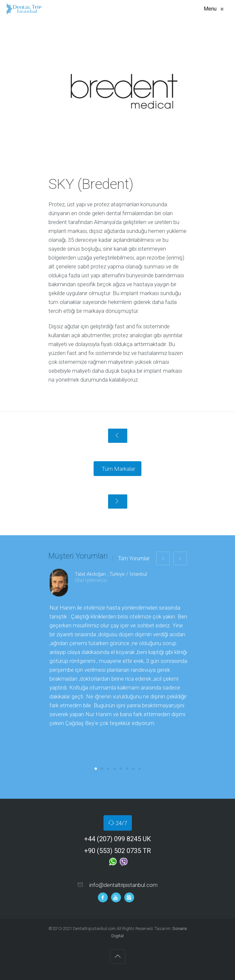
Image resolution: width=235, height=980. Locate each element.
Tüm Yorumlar (134, 559)
